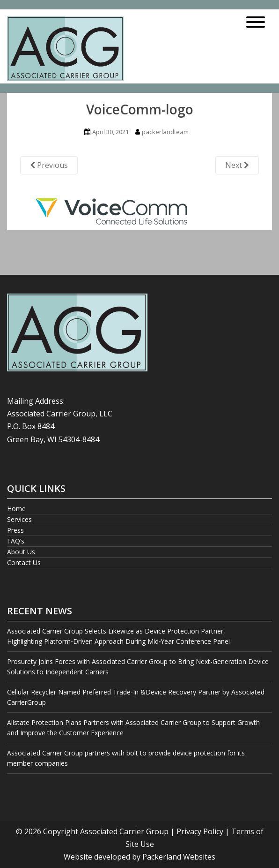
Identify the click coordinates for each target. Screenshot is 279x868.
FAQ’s (16, 541)
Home (16, 509)
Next (237, 165)
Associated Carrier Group (124, 831)
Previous (49, 165)
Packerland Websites (179, 857)
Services (19, 519)
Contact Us (24, 562)
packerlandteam (165, 132)
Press (15, 530)
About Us (21, 552)
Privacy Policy (200, 831)
